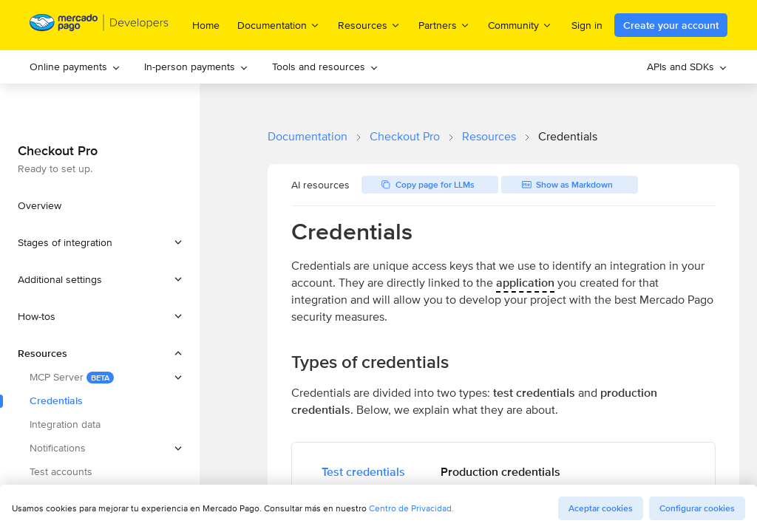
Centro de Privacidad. (411, 508)
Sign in (587, 25)
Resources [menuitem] (369, 25)
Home (206, 25)
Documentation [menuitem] (279, 25)
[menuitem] (75, 67)
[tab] (363, 472)
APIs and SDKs (687, 66)
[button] (100, 242)
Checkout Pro (405, 136)
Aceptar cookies (601, 508)
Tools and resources (325, 66)
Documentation (308, 136)
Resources (489, 136)
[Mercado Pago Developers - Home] (99, 25)
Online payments (75, 66)
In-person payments (196, 66)
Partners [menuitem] (444, 25)
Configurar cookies (697, 508)
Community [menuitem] (520, 25)
